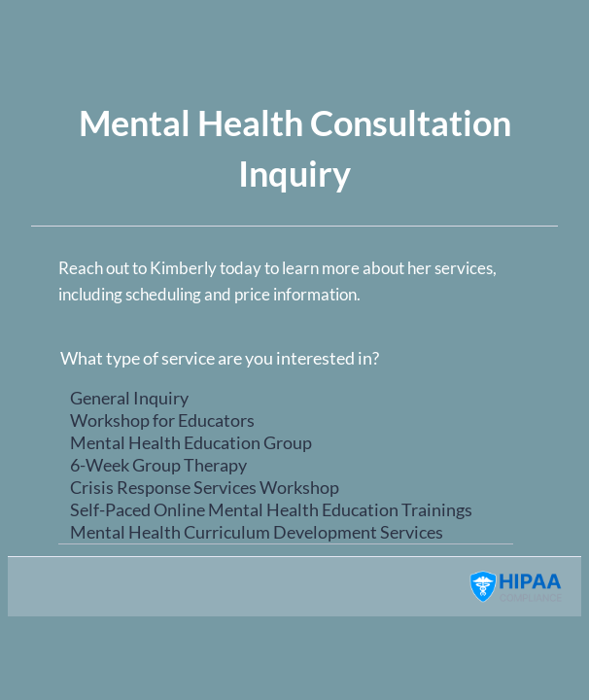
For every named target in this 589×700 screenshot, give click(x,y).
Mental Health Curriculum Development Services (286, 532)
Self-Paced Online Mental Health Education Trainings (286, 510)
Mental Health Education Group (286, 443)
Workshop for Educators (286, 420)
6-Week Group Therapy (286, 465)
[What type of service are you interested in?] (286, 463)
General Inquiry (286, 398)
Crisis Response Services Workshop (286, 488)
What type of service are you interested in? (220, 358)
